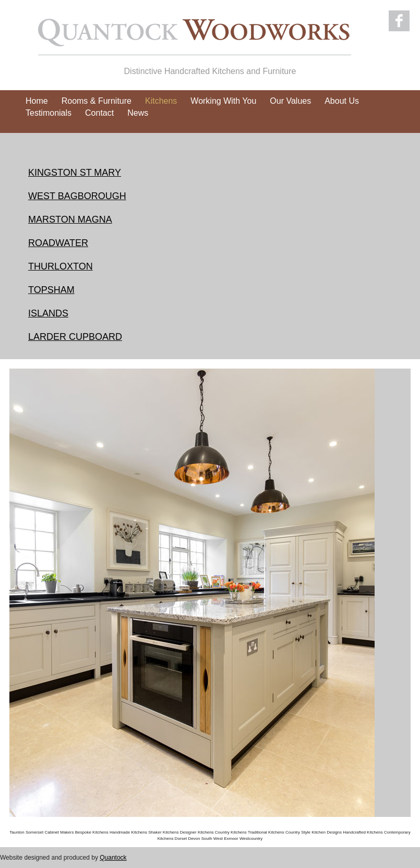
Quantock (113, 858)
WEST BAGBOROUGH (77, 196)
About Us (342, 101)
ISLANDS (48, 313)
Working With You (223, 101)
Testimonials (49, 113)
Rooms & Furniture (97, 101)
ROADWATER (58, 243)
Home (37, 101)
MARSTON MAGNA (70, 219)
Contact (99, 113)
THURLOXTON (61, 266)
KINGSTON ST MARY (75, 173)
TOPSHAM (51, 290)
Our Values (290, 101)
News (138, 113)
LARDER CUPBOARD (75, 337)
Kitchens (161, 101)
